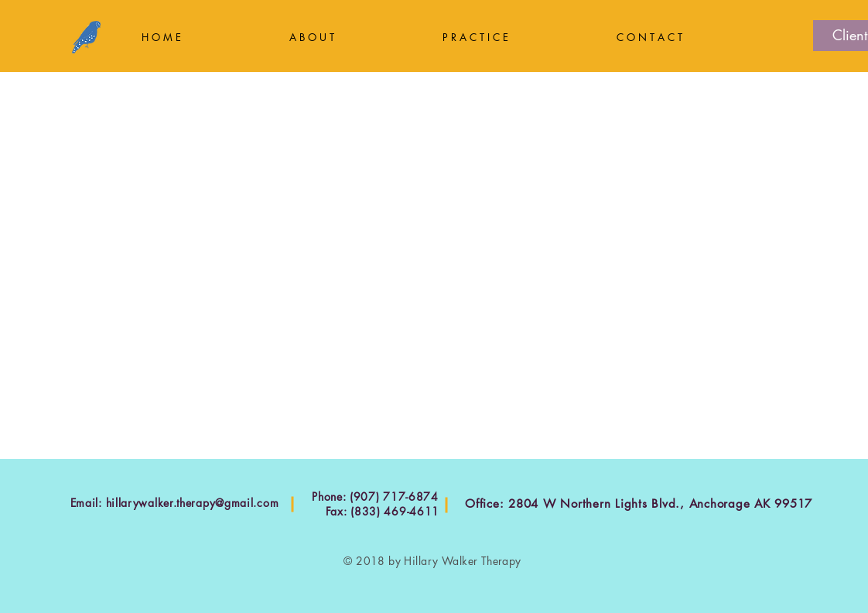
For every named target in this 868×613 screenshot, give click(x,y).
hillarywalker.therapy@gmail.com (193, 503)
